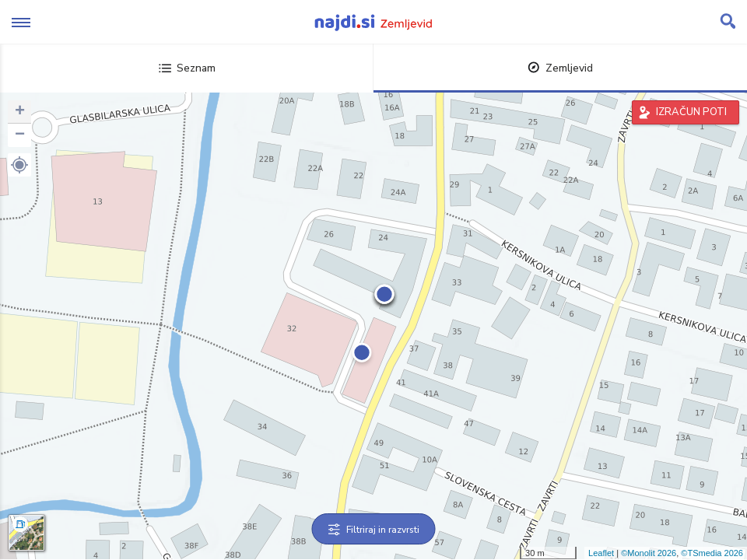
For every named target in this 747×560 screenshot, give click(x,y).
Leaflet (601, 553)
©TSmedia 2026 (712, 553)
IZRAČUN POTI (691, 112)
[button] (19, 165)
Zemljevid (560, 68)
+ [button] (20, 112)
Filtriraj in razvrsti (374, 530)
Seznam (187, 68)
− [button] (20, 135)
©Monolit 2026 (649, 553)
